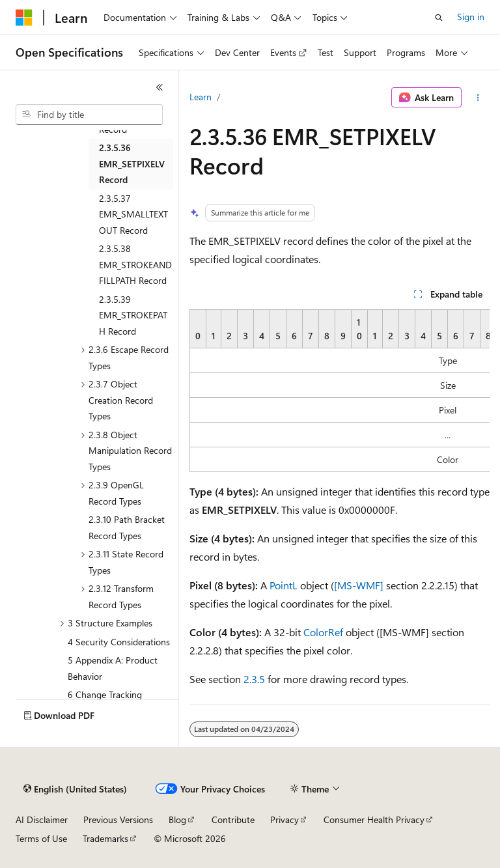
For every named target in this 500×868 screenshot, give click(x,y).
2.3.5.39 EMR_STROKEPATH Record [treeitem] (133, 315)
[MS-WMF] (359, 585)
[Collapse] (160, 87)
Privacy (285, 819)
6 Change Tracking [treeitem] (105, 694)
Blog (177, 819)
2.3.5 (254, 679)
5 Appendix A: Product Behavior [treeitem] (113, 668)
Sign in (471, 17)
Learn (201, 97)
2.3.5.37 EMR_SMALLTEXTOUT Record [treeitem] (133, 214)
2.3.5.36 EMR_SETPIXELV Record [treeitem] (132, 163)
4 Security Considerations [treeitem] (119, 642)
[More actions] (478, 98)
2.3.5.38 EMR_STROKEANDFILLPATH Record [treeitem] (135, 264)
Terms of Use (41, 838)
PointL (284, 585)
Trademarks (105, 838)
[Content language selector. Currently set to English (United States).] (75, 789)
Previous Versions (118, 819)
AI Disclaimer (42, 819)
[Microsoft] (24, 18)
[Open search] (439, 18)
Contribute (233, 819)
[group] (340, 391)
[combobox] (89, 115)
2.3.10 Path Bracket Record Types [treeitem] (127, 527)
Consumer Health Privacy (374, 819)
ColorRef (323, 632)
